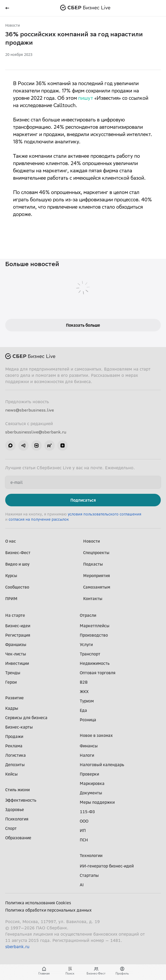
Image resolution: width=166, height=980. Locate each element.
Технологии (91, 855)
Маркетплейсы (95, 626)
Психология (17, 819)
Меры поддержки (97, 802)
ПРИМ (11, 598)
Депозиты (15, 765)
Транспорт (90, 654)
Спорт (11, 828)
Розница (88, 720)
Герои (11, 682)
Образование (18, 838)
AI (82, 885)
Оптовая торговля (98, 673)
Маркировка (92, 783)
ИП (83, 830)
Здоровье (15, 809)
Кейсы (11, 774)
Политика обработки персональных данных (48, 910)
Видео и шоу (17, 564)
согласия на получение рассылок (39, 519)
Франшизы (16, 644)
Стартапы (89, 875)
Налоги (87, 755)
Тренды (13, 673)
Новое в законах (96, 735)
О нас (11, 541)
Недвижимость (95, 663)
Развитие (14, 698)
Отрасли (88, 615)
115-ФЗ (87, 812)
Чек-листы (16, 654)
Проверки (89, 774)
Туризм (87, 701)
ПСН (84, 840)
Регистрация (18, 635)
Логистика (16, 755)
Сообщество (17, 587)
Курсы (11, 576)
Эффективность (21, 800)
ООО (84, 821)
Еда (83, 710)
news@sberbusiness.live (30, 410)
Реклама (14, 746)
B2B (84, 682)
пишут (86, 99)
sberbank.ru (17, 947)
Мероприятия (97, 576)
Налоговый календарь (102, 765)
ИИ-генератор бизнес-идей (107, 866)
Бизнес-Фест (18, 553)
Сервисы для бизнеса (26, 718)
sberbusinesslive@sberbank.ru (36, 432)
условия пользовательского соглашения (104, 514)
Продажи (14, 736)
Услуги (86, 644)
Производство (94, 635)
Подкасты (93, 564)
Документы (91, 793)
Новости (13, 25)
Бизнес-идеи (18, 626)
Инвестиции (17, 663)
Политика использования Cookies (38, 903)
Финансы (89, 746)
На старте (15, 615)
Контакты (93, 598)
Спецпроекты (96, 553)
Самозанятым (97, 587)
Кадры (12, 708)
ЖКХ (84, 691)
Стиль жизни (17, 790)
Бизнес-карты (19, 727)
